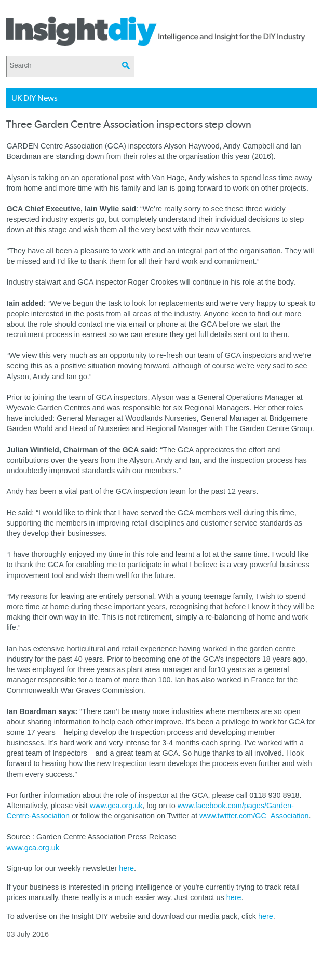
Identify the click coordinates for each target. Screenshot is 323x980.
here (126, 868)
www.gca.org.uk (116, 806)
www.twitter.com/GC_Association (254, 816)
